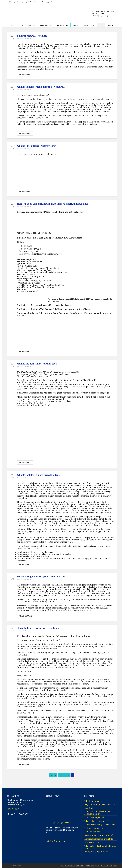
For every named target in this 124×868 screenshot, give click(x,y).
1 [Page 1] (55, 775)
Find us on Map (32, 2)
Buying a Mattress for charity (32, 36)
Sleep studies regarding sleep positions (38, 628)
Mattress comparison (94, 828)
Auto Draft (89, 808)
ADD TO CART (26, 254)
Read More (25, 74)
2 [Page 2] (60, 775)
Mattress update (92, 842)
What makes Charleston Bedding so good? (100, 847)
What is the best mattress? (96, 821)
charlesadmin (27, 39)
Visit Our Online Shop (56, 841)
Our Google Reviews (62, 823)
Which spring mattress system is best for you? (41, 576)
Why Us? (97, 865)
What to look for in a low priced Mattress (39, 475)
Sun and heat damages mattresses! (100, 824)
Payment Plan (104, 865)
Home (62, 865)
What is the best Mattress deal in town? (38, 364)
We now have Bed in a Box (96, 852)
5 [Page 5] (68, 775)
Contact (115, 865)
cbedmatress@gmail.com (47, 2)
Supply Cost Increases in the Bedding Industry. (97, 813)
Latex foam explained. (94, 817)
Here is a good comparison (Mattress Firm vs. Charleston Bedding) (52, 204)
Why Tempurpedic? (93, 801)
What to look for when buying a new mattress (41, 87)
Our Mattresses (90, 865)
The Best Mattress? (70, 865)
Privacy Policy (13, 809)
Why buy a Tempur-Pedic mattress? (100, 804)
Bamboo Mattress (92, 832)
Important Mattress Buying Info (99, 839)
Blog (111, 865)
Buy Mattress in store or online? (99, 835)
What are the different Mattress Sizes (37, 146)
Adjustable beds (80, 865)
